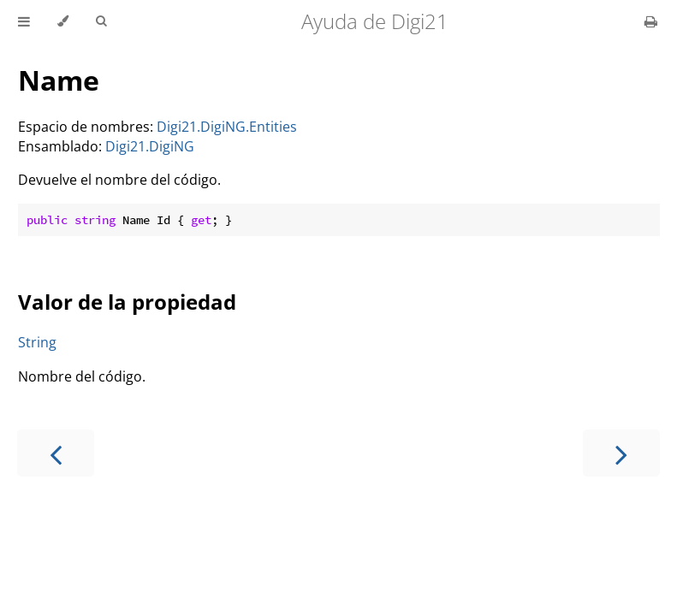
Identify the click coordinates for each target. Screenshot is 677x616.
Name (59, 80)
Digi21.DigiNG (150, 146)
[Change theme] (63, 21)
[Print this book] (651, 21)
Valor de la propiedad (127, 302)
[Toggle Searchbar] (101, 21)
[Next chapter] (621, 453)
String (37, 342)
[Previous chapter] (56, 453)
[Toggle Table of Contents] (24, 21)
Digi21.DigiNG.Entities (227, 127)
